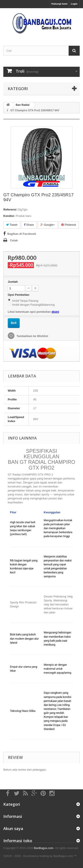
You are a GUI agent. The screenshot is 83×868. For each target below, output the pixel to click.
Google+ (48, 225)
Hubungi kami (59, 4)
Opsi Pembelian (19, 295)
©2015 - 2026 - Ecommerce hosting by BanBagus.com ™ (40, 856)
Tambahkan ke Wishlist (32, 336)
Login (74, 4)
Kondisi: (9, 216)
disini (55, 312)
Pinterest (69, 225)
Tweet (12, 225)
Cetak (14, 240)
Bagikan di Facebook (22, 234)
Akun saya (13, 828)
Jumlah (13, 282)
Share (29, 225)
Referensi (10, 209)
